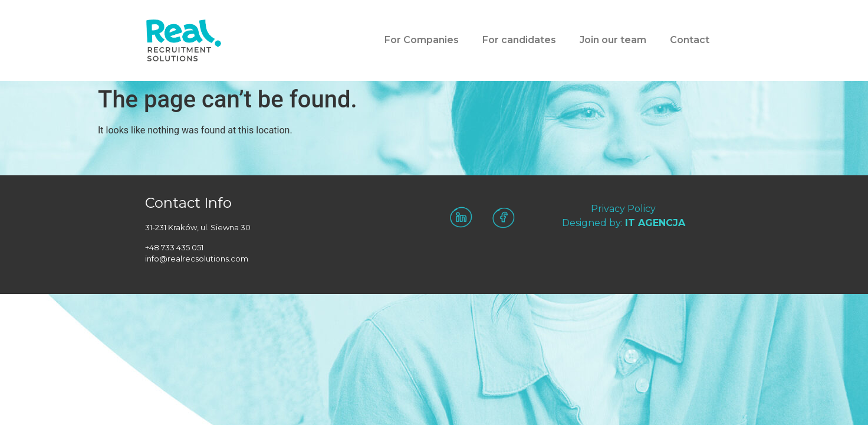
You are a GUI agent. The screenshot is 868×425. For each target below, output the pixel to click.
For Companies (422, 40)
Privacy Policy (623, 209)
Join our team (613, 40)
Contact (690, 40)
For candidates (519, 40)
